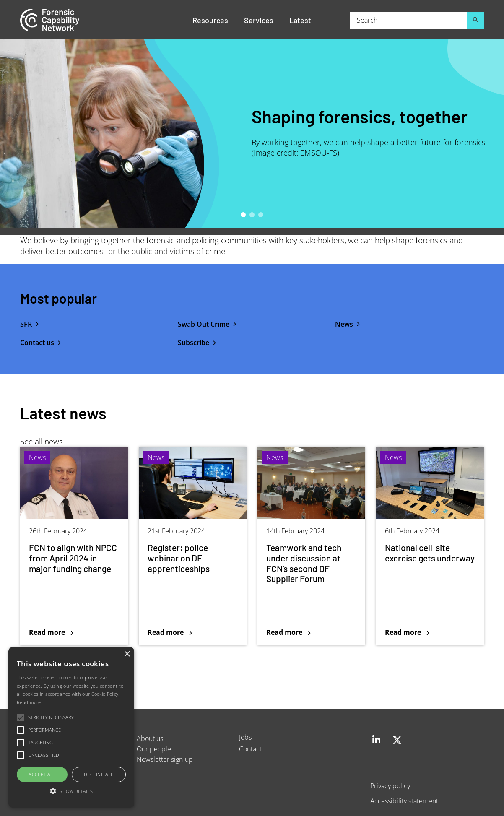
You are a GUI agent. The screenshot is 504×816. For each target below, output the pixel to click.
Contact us (37, 343)
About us (150, 738)
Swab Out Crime (204, 324)
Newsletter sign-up (165, 759)
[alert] (71, 727)
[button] (71, 791)
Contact (250, 749)
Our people (154, 749)
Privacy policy (390, 786)
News (344, 324)
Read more (29, 702)
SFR (26, 324)
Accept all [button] (42, 774)
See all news (42, 441)
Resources (210, 20)
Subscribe (194, 343)
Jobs (245, 737)
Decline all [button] (99, 774)
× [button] (127, 654)
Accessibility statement (404, 801)
